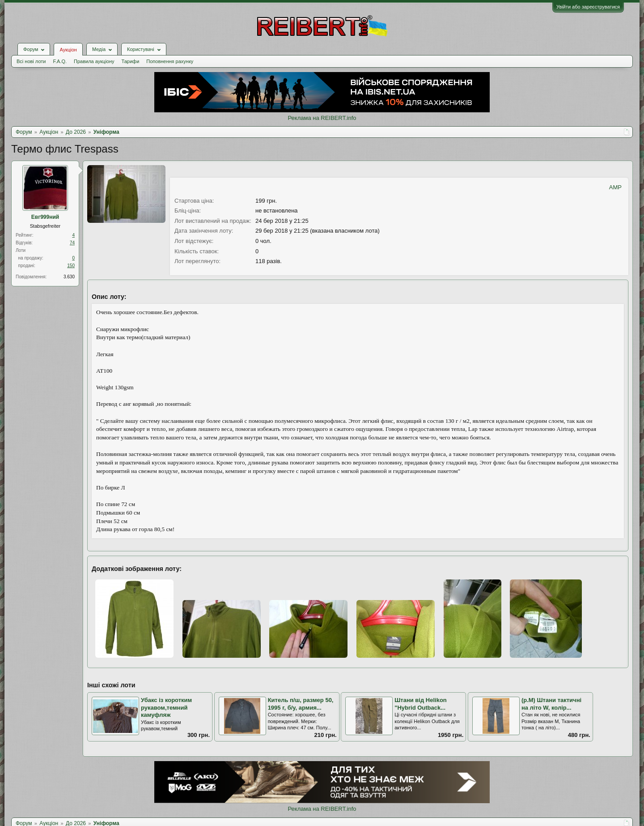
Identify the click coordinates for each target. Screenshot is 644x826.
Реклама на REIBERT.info (322, 118)
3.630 (69, 277)
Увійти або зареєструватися (588, 7)
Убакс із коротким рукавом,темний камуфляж (166, 707)
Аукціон (68, 50)
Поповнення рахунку (170, 61)
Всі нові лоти (31, 61)
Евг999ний (45, 217)
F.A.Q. (60, 61)
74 (72, 243)
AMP (615, 187)
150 (71, 266)
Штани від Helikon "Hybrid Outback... (421, 704)
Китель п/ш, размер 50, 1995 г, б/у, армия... (301, 704)
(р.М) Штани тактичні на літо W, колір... (551, 704)
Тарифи (131, 61)
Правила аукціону (94, 61)
